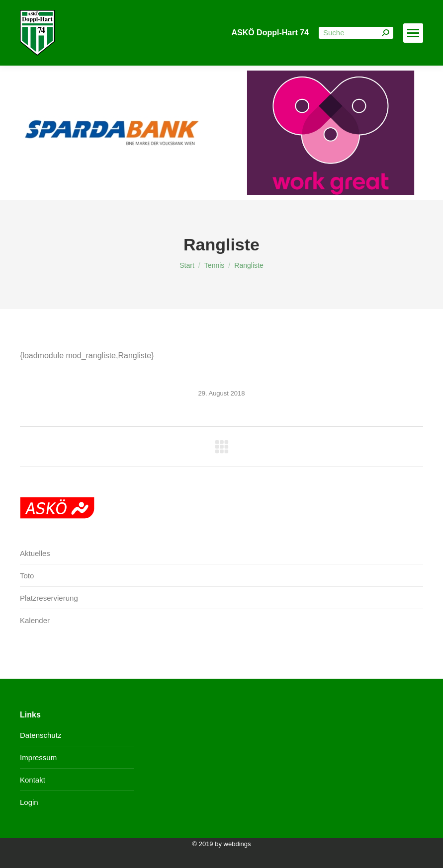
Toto (27, 576)
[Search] (356, 33)
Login (29, 802)
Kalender (35, 620)
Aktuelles (35, 553)
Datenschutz (41, 735)
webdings (237, 844)
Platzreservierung (49, 598)
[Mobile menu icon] (413, 33)
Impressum (38, 757)
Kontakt (33, 780)
